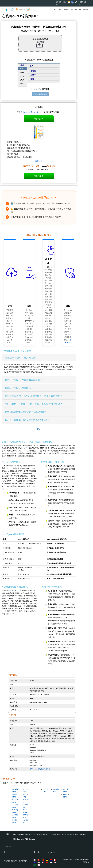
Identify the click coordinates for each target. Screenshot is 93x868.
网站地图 (7, 861)
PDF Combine (30, 839)
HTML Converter (68, 834)
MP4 (22, 76)
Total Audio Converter (30, 112)
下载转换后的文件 (40, 94)
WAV (22, 80)
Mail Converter (44, 834)
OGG (22, 84)
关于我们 (85, 10)
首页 (55, 10)
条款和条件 (23, 861)
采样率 (33, 75)
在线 (60, 10)
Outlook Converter (31, 834)
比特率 (33, 71)
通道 (32, 79)
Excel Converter (81, 834)
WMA (22, 72)
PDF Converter (18, 834)
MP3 (22, 69)
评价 (39, 429)
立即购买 (39, 119)
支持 (76, 10)
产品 (72, 10)
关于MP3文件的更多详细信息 (40, 769)
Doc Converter (56, 834)
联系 (80, 10)
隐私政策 (14, 861)
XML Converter (18, 839)
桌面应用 (66, 10)
